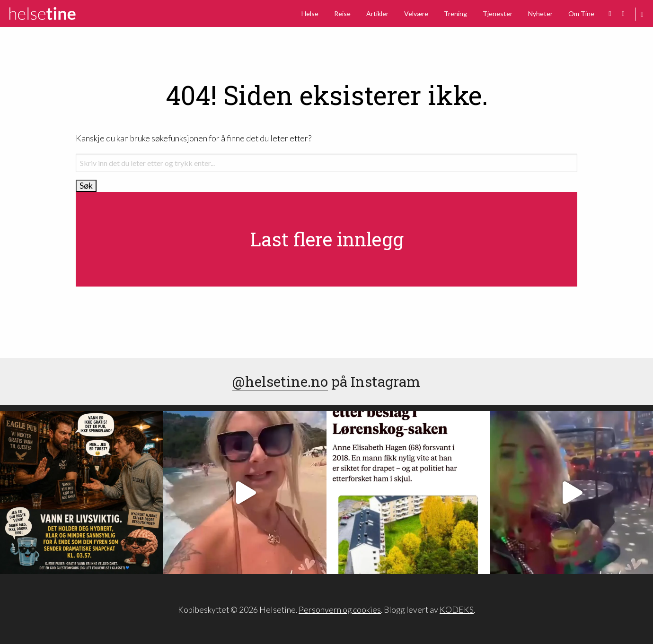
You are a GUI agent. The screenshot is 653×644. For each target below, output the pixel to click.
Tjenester (498, 13)
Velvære (416, 13)
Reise (342, 13)
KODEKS (457, 610)
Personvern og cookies (340, 610)
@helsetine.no (280, 381)
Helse (310, 13)
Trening (455, 13)
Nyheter (540, 13)
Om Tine (581, 13)
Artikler (377, 13)
